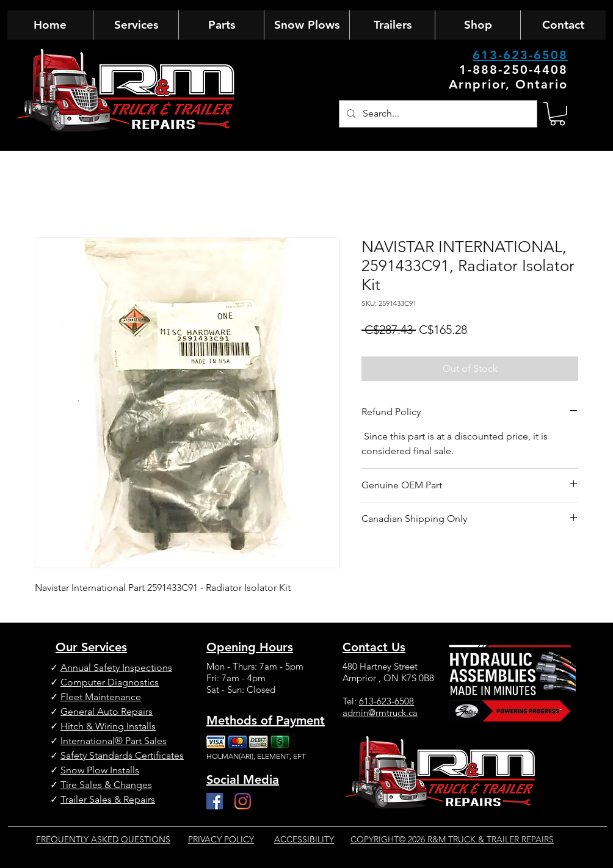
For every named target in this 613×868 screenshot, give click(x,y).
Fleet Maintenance (101, 697)
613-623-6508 (520, 55)
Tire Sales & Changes (106, 785)
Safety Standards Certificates (122, 755)
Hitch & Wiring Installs (108, 726)
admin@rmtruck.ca (380, 713)
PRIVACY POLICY (221, 839)
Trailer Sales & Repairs (108, 799)
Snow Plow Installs (100, 770)
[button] (557, 114)
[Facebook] (215, 801)
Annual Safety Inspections (116, 667)
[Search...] (437, 114)
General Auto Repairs (107, 711)
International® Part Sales (114, 741)
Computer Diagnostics (110, 682)
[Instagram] (243, 801)
